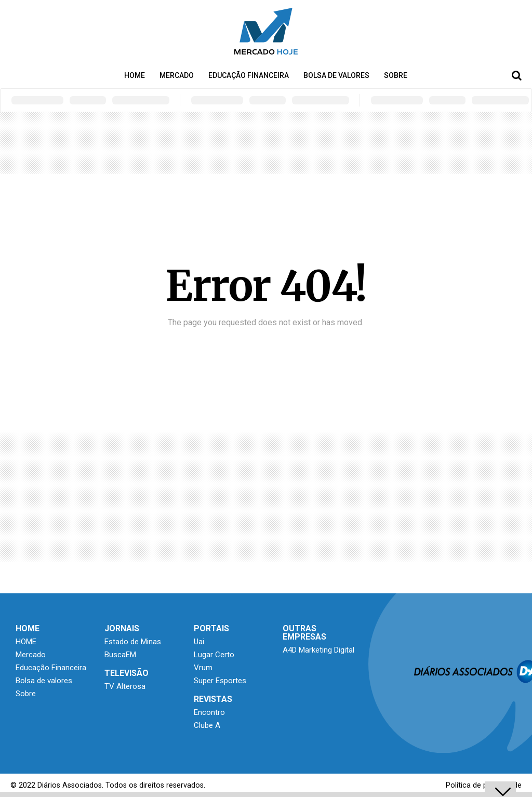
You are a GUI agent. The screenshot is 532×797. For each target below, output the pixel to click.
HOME (135, 75)
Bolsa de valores (336, 75)
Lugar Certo (214, 655)
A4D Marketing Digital (318, 650)
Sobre (396, 75)
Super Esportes (220, 681)
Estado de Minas (133, 642)
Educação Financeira (249, 75)
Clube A (207, 725)
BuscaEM (120, 655)
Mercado (177, 75)
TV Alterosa (125, 686)
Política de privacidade (484, 785)
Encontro (209, 712)
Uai (199, 642)
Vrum (203, 668)
